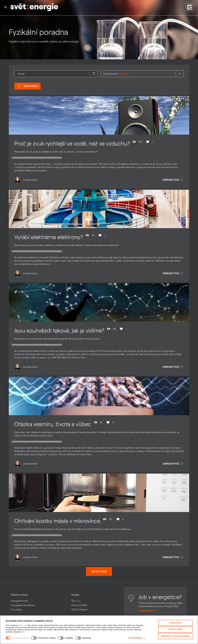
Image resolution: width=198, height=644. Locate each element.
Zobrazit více (173, 180)
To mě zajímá (148, 611)
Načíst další (99, 571)
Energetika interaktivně (23, 605)
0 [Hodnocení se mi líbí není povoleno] (110, 422)
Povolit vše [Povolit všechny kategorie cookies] (175, 623)
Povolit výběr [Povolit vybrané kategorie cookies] (175, 629)
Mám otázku (27, 86)
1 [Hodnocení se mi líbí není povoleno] (149, 142)
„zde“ (23, 632)
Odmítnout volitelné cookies (175, 636)
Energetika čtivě (19, 601)
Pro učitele (16, 610)
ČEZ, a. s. (23, 625)
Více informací (137, 638)
